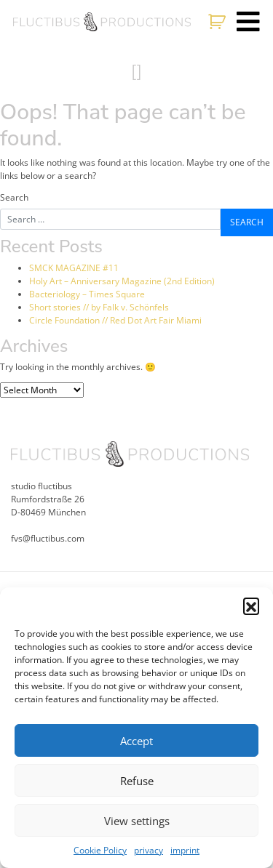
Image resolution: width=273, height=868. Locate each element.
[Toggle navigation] (248, 22)
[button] (251, 606)
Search (14, 197)
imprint (185, 850)
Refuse (137, 781)
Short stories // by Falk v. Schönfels (99, 307)
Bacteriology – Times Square (87, 294)
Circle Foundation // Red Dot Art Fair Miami (115, 320)
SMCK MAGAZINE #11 (74, 268)
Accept (136, 741)
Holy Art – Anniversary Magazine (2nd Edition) (122, 281)
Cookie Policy (100, 850)
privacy (149, 850)
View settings (137, 821)
